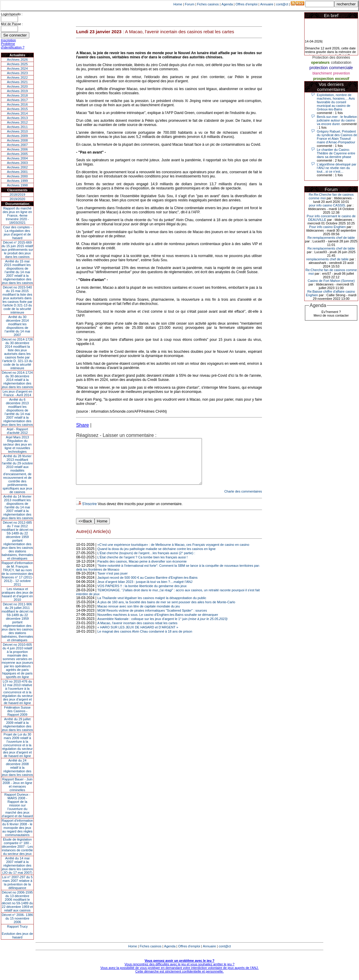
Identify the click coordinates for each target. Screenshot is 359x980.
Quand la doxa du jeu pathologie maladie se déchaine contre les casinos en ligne (157, 558)
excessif (342, 79)
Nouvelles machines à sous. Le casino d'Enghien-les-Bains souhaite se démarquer (158, 624)
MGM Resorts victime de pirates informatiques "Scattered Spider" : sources (152, 619)
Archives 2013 (17, 118)
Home (178, 4)
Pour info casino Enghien (327, 227)
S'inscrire (89, 513)
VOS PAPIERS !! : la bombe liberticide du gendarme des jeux (142, 595)
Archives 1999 (17, 181)
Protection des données (331, 57)
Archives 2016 (17, 104)
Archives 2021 (17, 82)
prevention (342, 73)
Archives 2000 (17, 176)
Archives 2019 (17, 91)
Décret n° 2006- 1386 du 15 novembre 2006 (18, 918)
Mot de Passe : (12, 24)
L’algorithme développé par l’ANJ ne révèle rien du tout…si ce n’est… (337, 168)
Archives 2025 (17, 64)
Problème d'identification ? (13, 45)
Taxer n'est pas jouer (113, 582)
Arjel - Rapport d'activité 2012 (18, 431)
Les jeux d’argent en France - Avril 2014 (17, 393)
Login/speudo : (12, 14)
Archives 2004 (17, 158)
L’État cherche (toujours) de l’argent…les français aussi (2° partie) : (146, 562)
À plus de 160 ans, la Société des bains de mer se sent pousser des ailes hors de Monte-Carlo (166, 611)
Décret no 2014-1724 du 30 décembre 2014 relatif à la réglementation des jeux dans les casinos (18, 380)
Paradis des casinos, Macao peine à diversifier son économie (142, 570)
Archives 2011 (17, 127)
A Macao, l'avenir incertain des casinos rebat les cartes (137, 632)
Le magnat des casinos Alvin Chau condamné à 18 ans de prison (145, 640)
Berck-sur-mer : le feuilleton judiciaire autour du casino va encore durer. (337, 120)
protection (318, 68)
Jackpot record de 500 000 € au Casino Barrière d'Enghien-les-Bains (148, 587)
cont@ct (282, 4)
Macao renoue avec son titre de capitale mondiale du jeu (139, 615)
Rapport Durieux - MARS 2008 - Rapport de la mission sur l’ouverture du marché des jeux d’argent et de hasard (17, 805)
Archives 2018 (17, 95)
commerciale (341, 68)
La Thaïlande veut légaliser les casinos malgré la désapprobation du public (152, 607)
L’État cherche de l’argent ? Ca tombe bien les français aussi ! (143, 566)
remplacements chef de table (327, 259)
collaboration (341, 63)
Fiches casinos (208, 4)
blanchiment (322, 73)
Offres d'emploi (246, 4)
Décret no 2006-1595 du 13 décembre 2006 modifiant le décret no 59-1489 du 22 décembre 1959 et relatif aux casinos (18, 901)
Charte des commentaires (243, 500)
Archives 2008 (17, 140)
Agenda (227, 4)
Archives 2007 (17, 145)
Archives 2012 (17, 122)
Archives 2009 (17, 136)
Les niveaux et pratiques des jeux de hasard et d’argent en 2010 (18, 594)
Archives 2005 (17, 154)
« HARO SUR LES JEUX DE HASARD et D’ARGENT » (138, 636)
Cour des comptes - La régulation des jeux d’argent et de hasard (17, 233)
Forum (190, 4)
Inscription (8, 40)
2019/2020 (17, 199)
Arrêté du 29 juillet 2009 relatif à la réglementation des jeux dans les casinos (18, 724)
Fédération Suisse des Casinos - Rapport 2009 (18, 711)
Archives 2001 (17, 172)
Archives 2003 (17, 163)
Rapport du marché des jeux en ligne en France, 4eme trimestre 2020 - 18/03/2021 (17, 215)
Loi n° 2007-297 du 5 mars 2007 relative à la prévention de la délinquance (17, 882)
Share (82, 425)
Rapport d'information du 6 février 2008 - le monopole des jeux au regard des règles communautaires (18, 828)
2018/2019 (17, 195)
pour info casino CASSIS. (327, 205)
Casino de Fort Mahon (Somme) (331, 281)
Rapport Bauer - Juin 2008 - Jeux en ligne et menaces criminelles (17, 785)
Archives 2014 (17, 113)
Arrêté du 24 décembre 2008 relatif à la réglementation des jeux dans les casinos (18, 768)
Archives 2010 (17, 131)
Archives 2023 (17, 73)
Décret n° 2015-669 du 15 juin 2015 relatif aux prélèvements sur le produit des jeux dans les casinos (17, 250)
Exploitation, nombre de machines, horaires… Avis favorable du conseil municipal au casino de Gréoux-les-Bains (336, 102)
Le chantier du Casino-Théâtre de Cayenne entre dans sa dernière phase (336, 153)
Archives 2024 (17, 69)
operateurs (320, 63)
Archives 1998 (17, 185)
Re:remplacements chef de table (331, 238)
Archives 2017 (17, 100)
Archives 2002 (17, 167)
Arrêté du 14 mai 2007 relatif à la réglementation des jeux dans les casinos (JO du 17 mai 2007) (18, 865)
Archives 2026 (17, 60)
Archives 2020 (17, 86)
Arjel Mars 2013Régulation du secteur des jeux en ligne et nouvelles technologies (17, 444)
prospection (324, 79)
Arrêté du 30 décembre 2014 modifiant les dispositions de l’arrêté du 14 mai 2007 (18, 326)
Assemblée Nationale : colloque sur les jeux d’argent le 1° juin (163, 628)
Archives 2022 (17, 78)
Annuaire (267, 4)
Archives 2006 (17, 149)
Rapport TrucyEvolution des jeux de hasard (18, 932)
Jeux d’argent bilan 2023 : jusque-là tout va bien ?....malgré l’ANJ (145, 591)
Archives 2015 (17, 109)
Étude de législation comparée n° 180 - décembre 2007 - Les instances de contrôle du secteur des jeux (17, 847)
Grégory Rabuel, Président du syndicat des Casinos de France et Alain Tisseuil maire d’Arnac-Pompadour (337, 137)
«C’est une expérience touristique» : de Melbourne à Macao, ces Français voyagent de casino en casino (174, 554)
